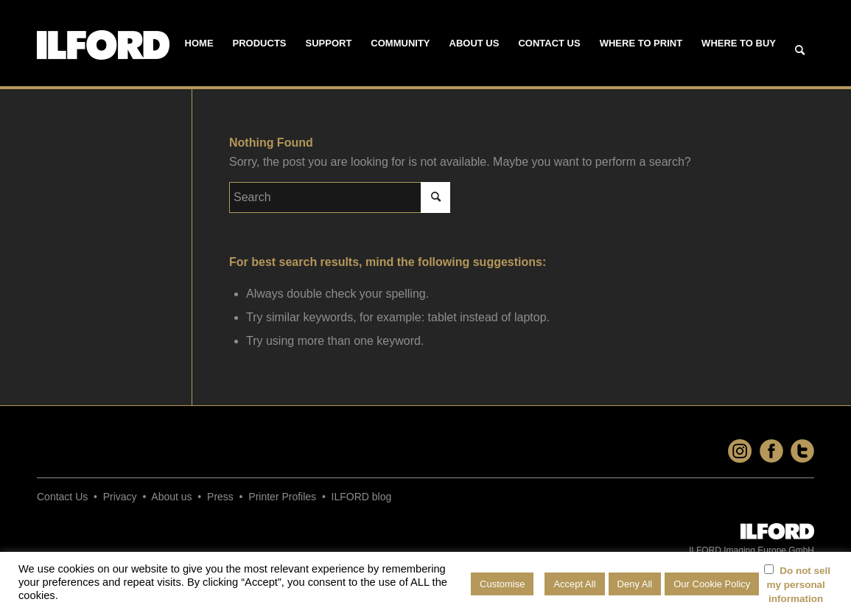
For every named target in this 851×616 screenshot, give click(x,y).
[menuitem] (199, 43)
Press (220, 497)
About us (171, 497)
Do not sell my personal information (798, 585)
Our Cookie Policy (712, 584)
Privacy (120, 497)
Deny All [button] (635, 584)
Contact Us (62, 497)
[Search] (800, 51)
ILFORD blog (362, 497)
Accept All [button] (574, 584)
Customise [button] (502, 584)
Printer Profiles (282, 497)
